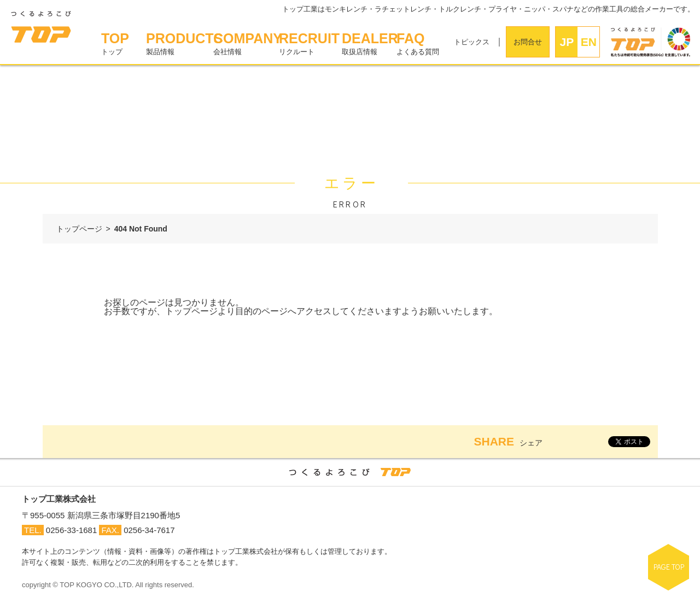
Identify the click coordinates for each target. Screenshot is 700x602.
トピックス (472, 42)
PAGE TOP (669, 567)
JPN (567, 46)
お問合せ (528, 42)
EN (589, 42)
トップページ (79, 229)
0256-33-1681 (71, 530)
